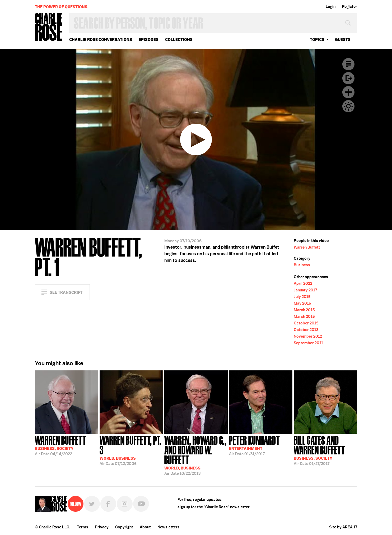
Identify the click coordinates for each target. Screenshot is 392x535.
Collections (179, 39)
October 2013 (306, 323)
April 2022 (303, 283)
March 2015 (304, 310)
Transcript (348, 64)
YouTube (141, 504)
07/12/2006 (131, 450)
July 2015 (302, 297)
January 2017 (305, 290)
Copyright (124, 527)
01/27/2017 (325, 450)
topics (317, 39)
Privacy (102, 527)
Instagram (125, 504)
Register (350, 7)
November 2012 (308, 336)
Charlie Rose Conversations (101, 39)
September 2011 (308, 343)
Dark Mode (348, 106)
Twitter (92, 504)
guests (343, 39)
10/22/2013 (196, 455)
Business (302, 265)
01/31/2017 (255, 445)
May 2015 (302, 303)
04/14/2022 (61, 445)
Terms (83, 527)
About (145, 527)
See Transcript (66, 292)
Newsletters (169, 527)
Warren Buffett (307, 247)
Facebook (108, 504)
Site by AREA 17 (343, 527)
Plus (348, 92)
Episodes (149, 39)
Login (331, 7)
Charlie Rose (49, 27)
